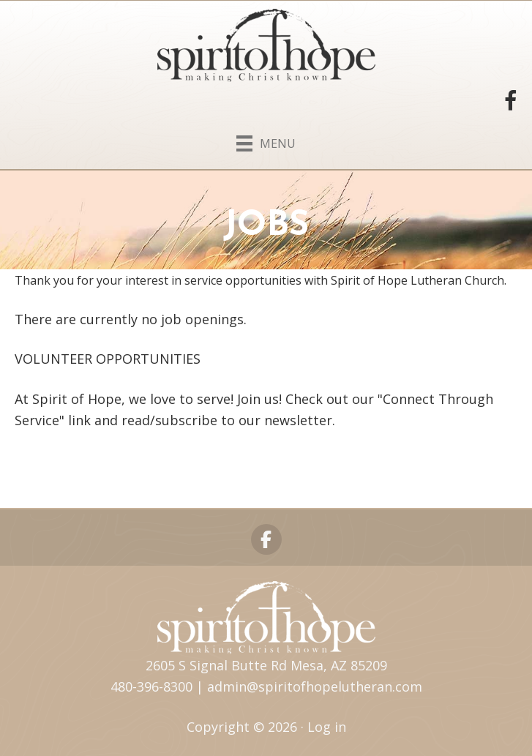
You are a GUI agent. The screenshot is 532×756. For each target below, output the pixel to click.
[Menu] (266, 141)
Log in (327, 727)
